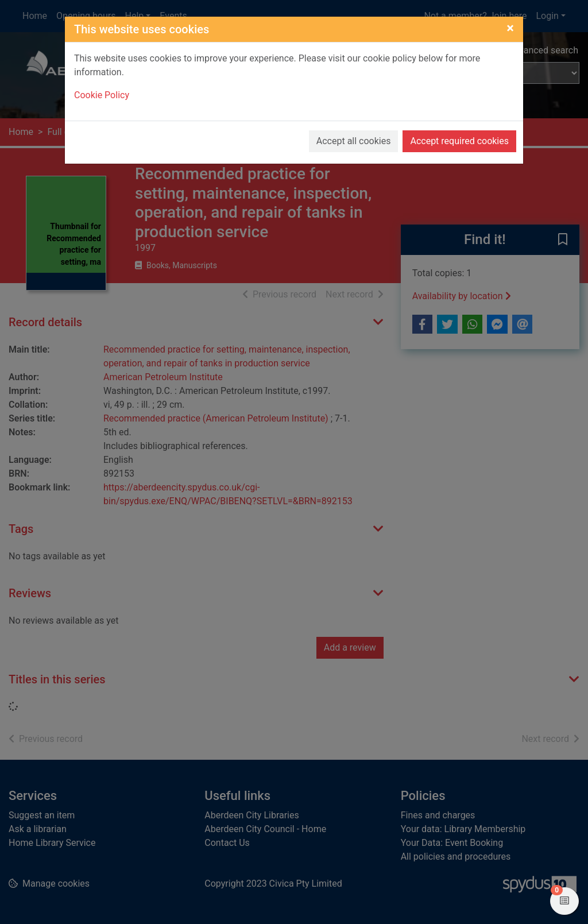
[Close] (510, 28)
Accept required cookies (459, 141)
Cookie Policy (102, 95)
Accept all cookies (354, 141)
